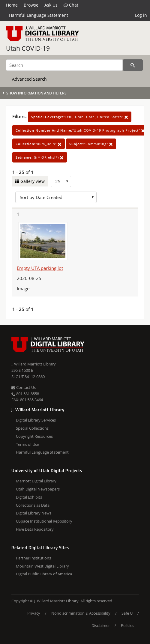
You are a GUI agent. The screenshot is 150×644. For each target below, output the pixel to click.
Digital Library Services (36, 420)
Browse (31, 5)
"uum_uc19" (39, 144)
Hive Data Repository (35, 529)
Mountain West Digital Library (42, 566)
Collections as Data (33, 505)
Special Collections (32, 428)
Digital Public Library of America (44, 574)
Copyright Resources (34, 436)
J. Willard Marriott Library (34, 364)
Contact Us (24, 387)
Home (12, 5)
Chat (71, 5)
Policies (127, 625)
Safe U (127, 613)
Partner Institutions (33, 558)
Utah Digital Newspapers (38, 489)
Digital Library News (34, 513)
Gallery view (32, 181)
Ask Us (51, 5)
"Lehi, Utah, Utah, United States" (80, 117)
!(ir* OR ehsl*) (40, 157)
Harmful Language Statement (39, 15)
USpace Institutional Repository (44, 521)
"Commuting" (91, 144)
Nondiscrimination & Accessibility (81, 613)
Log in (141, 15)
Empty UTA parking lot (40, 268)
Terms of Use (27, 444)
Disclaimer (101, 625)
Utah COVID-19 (28, 48)
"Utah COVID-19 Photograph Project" (80, 130)
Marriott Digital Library (36, 481)
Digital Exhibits (29, 497)
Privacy (34, 613)
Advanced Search (29, 79)
